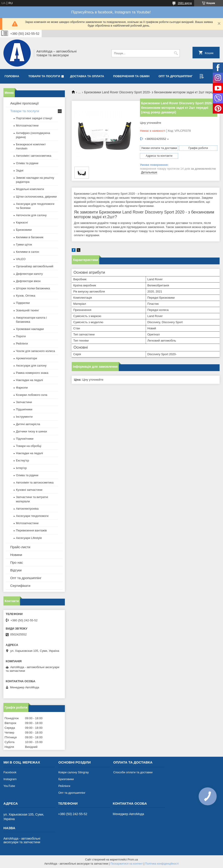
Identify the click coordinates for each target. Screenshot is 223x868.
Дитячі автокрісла (28, 424)
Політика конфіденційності (162, 864)
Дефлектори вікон (28, 281)
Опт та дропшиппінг (176, 76)
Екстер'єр (23, 460)
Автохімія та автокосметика (35, 482)
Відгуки (16, 570)
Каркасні (22, 222)
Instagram (10, 779)
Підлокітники (25, 439)
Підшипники (24, 409)
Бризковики (24, 230)
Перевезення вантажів (31, 530)
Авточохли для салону (31, 215)
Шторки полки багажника (33, 288)
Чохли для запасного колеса (35, 351)
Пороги (21, 336)
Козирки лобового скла (32, 395)
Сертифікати (20, 586)
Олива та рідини (27, 163)
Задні (20, 170)
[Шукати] (176, 53)
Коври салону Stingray (73, 772)
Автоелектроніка (27, 509)
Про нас (17, 562)
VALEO (21, 259)
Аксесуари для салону (31, 366)
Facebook (10, 772)
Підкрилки (23, 303)
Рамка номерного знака (32, 373)
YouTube (9, 786)
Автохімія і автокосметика (34, 156)
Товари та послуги (44, 76)
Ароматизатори (27, 358)
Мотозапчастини (27, 125)
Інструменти (24, 417)
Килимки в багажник (30, 237)
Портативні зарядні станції (34, 118)
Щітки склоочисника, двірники (36, 197)
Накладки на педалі (29, 380)
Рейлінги (22, 343)
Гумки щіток (24, 244)
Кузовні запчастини (29, 490)
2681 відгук (185, 3)
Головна (12, 76)
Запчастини (24, 402)
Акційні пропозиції (24, 103)
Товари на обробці (29, 446)
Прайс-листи (20, 547)
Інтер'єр (21, 468)
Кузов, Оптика (26, 296)
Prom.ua (133, 860)
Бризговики (66, 779)
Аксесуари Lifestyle (29, 538)
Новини (16, 555)
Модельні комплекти (30, 189)
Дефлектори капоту (29, 274)
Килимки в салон (28, 252)
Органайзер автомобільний (35, 266)
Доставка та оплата (87, 76)
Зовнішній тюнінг (27, 310)
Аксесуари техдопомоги (32, 516)
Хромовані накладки (30, 329)
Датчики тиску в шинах (32, 431)
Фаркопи (22, 388)
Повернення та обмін (131, 76)
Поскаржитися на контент (127, 864)
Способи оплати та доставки (133, 772)
